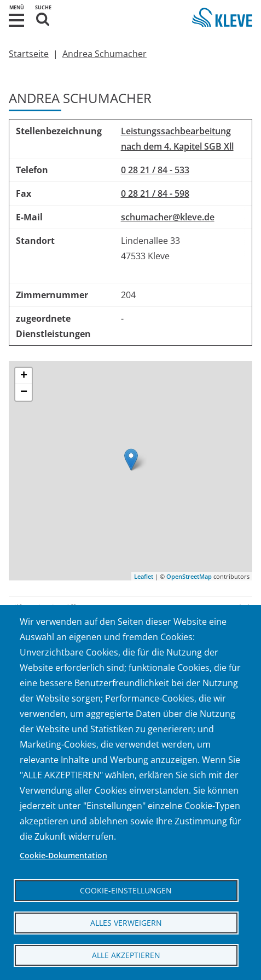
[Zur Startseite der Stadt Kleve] (222, 19)
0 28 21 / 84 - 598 (155, 193)
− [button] (24, 392)
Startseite (29, 54)
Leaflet (144, 576)
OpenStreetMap (189, 576)
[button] (16, 19)
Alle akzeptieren (126, 955)
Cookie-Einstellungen (126, 890)
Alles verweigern (126, 923)
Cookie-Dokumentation (63, 855)
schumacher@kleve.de (168, 217)
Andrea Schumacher (105, 54)
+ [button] (24, 376)
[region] (130, 232)
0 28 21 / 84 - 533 (155, 170)
